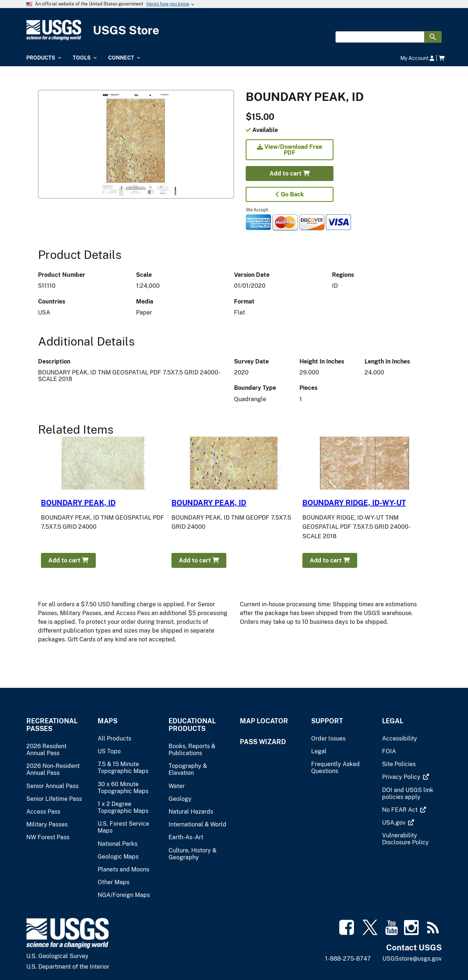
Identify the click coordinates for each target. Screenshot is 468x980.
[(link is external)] (402, 777)
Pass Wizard (263, 742)
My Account (417, 58)
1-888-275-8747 (348, 959)
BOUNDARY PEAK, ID (78, 503)
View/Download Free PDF (290, 150)
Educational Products (192, 725)
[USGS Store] (234, 30)
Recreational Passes (52, 725)
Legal (393, 721)
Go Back (290, 194)
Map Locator (264, 721)
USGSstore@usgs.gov (412, 959)
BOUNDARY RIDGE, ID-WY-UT (354, 503)
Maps (107, 721)
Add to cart (290, 174)
